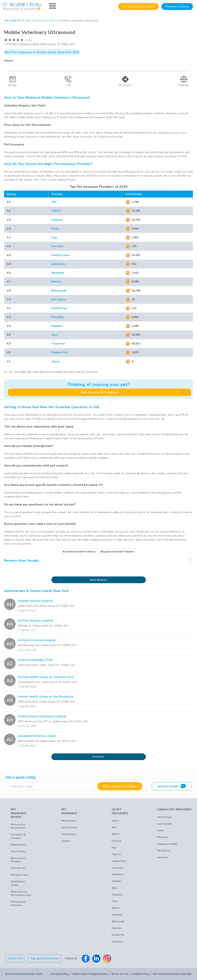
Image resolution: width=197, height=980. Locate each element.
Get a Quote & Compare (138, 7)
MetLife (56, 282)
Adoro (56, 361)
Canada (66, 841)
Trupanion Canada (167, 844)
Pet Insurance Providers (18, 860)
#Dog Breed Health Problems (118, 552)
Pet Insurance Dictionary (18, 903)
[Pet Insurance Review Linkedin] (96, 959)
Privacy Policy (60, 974)
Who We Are (18, 868)
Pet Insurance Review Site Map (172, 974)
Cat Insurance (69, 834)
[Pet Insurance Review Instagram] (107, 959)
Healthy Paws (61, 255)
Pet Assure (58, 299)
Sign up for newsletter (45, 958)
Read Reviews (18, 845)
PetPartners (59, 308)
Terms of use (120, 974)
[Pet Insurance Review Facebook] (86, 959)
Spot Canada (164, 824)
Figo (54, 237)
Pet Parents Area (20, 875)
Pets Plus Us (164, 851)
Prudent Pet (59, 352)
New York (31, 21)
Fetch (55, 229)
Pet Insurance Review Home (18, 826)
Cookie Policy (140, 974)
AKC (54, 202)
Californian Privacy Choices (90, 974)
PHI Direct (162, 837)
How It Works (18, 851)
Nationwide (59, 291)
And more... (118, 942)
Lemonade (58, 264)
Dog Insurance (69, 827)
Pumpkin (57, 326)
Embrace (57, 220)
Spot (55, 335)
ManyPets (58, 273)
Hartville (57, 246)
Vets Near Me (13, 21)
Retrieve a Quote (177, 7)
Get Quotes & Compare (100, 392)
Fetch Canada (164, 817)
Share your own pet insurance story (21, 893)
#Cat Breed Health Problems (79, 552)
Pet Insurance (68, 821)
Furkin (160, 831)
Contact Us (15, 958)
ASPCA (56, 211)
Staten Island (49, 21)
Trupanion (58, 344)
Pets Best (58, 317)
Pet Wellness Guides (18, 883)
